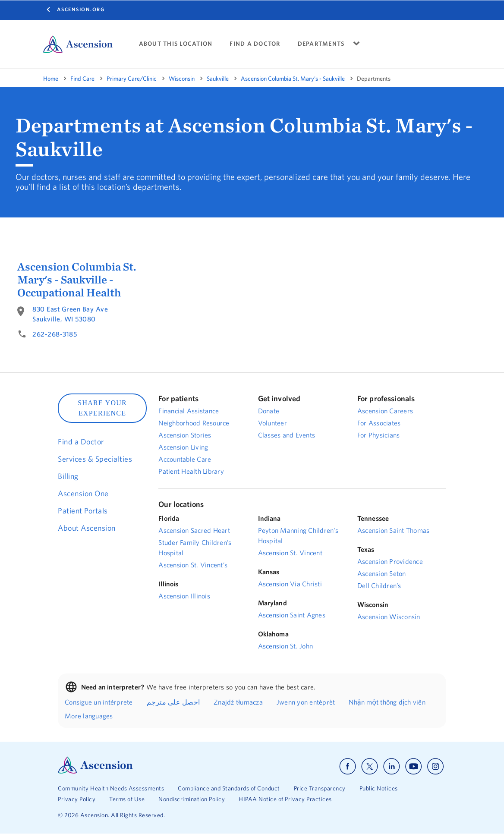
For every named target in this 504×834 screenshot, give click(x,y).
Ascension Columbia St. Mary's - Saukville (293, 79)
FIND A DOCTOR (255, 44)
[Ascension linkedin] (392, 766)
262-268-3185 (55, 334)
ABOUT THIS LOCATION (176, 44)
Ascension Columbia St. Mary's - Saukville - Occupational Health (77, 280)
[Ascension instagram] (435, 766)
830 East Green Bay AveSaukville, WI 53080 (70, 314)
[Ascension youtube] (414, 766)
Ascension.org (81, 9)
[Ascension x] (370, 766)
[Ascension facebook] (348, 766)
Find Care (82, 79)
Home (51, 79)
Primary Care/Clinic (132, 79)
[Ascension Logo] (95, 771)
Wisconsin (182, 79)
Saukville (218, 79)
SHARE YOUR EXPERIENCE (102, 408)
